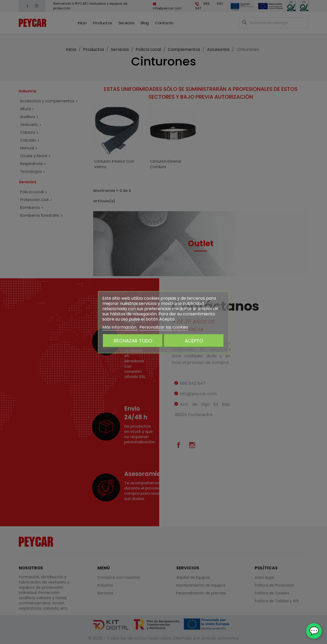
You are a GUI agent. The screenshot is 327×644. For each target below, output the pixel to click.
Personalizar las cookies (164, 327)
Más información (120, 327)
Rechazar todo (133, 341)
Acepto (194, 341)
